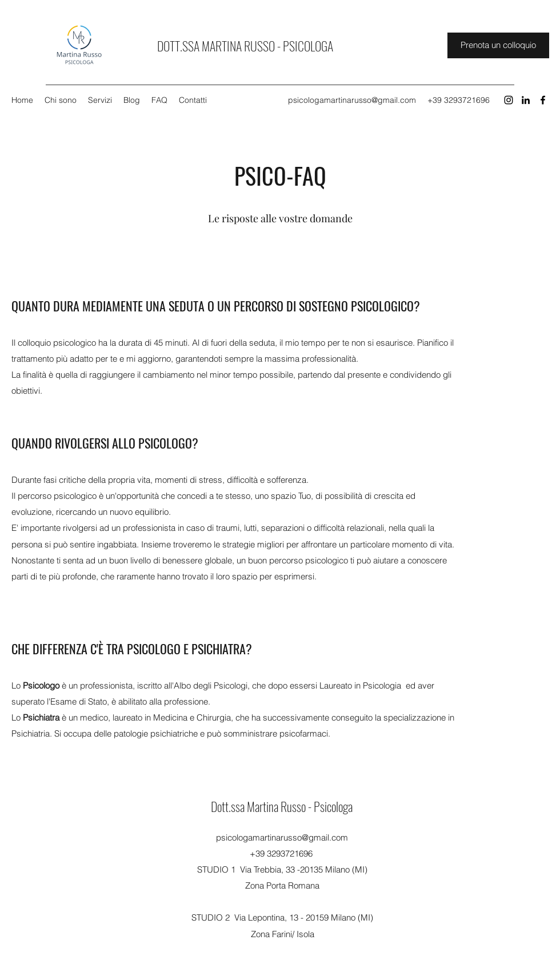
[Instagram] (509, 100)
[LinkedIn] (526, 100)
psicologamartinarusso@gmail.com (352, 100)
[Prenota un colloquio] (498, 45)
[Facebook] (543, 100)
